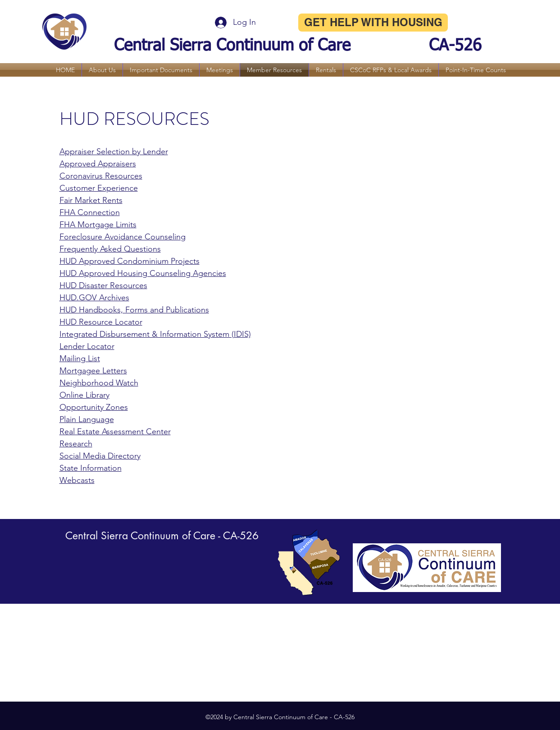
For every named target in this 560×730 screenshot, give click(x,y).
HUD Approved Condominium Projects (130, 261)
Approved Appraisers (98, 164)
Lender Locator (87, 346)
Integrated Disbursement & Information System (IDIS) (155, 334)
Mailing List (80, 358)
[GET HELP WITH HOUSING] (373, 23)
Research (76, 444)
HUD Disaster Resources (103, 285)
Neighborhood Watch (99, 383)
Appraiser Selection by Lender (114, 152)
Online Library (84, 395)
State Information (91, 468)
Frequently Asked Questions (110, 249)
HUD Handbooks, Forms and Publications (134, 310)
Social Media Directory (100, 456)
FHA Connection (90, 212)
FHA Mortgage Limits (98, 225)
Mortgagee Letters (93, 371)
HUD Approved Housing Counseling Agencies (143, 273)
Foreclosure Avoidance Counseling (123, 237)
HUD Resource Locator (101, 322)
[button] (102, 70)
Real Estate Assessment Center (115, 432)
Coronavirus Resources (101, 176)
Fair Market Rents (91, 200)
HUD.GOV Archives (94, 298)
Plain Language (87, 419)
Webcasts (77, 480)
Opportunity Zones (94, 407)
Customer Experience (99, 188)
